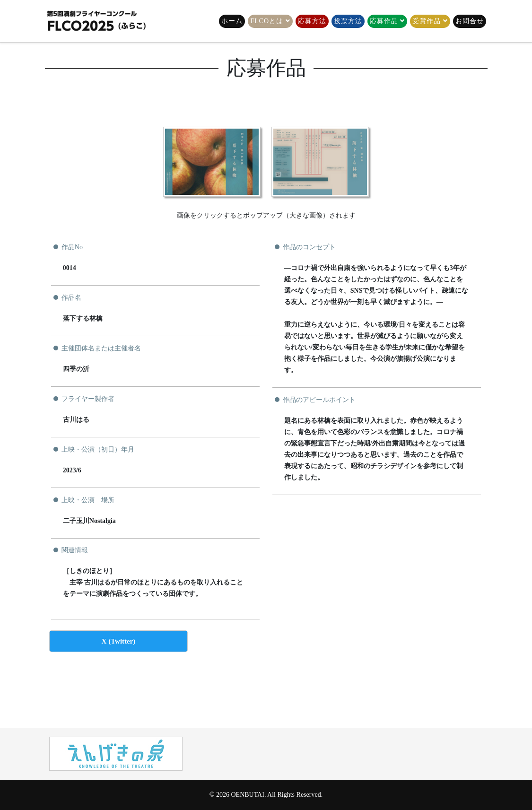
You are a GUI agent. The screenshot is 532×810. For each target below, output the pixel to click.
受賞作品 (427, 21)
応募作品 (384, 21)
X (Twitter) (119, 641)
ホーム (232, 21)
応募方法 (312, 21)
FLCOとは (267, 21)
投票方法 (348, 21)
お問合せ (470, 21)
